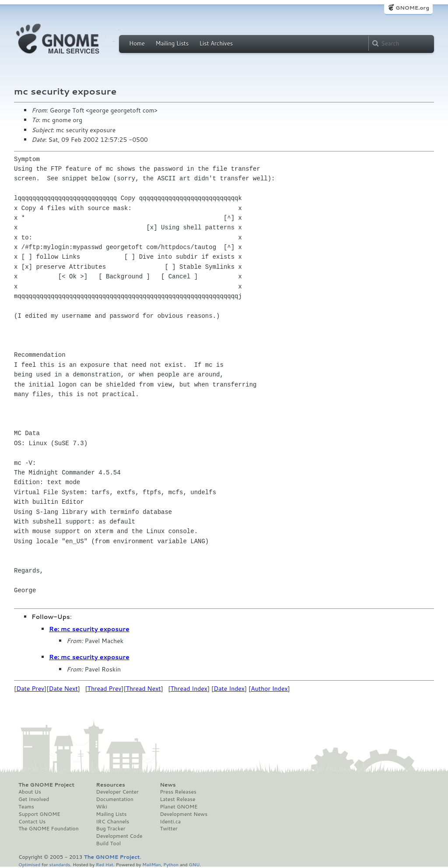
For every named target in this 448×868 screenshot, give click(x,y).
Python (171, 864)
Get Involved (34, 799)
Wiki (102, 807)
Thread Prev (105, 689)
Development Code (119, 836)
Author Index (269, 689)
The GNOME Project (46, 785)
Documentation (115, 799)
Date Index (229, 689)
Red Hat (105, 864)
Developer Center (117, 792)
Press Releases (178, 792)
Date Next (63, 689)
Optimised (29, 864)
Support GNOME (39, 814)
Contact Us (32, 822)
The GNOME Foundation (49, 829)
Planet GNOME (178, 807)
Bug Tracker (111, 829)
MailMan (151, 864)
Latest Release (177, 799)
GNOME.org (412, 8)
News (168, 785)
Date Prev (30, 689)
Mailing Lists (172, 43)
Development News (184, 814)
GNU (194, 864)
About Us (30, 792)
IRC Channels (113, 822)
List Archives (216, 43)
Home (137, 43)
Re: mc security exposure (89, 629)
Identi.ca (170, 822)
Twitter (168, 829)
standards (59, 864)
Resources (111, 785)
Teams (26, 807)
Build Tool (108, 843)
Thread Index (189, 689)
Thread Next (143, 689)
